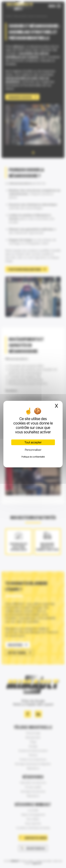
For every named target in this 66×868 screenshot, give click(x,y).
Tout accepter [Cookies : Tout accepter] (33, 442)
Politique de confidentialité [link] (33, 457)
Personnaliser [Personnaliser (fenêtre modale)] (33, 450)
